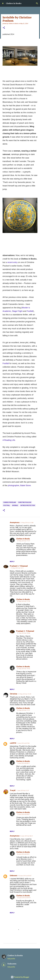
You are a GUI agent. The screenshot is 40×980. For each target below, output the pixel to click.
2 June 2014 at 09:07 (23, 814)
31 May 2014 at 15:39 (25, 694)
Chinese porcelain (10, 502)
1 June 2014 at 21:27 (23, 790)
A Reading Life (9, 440)
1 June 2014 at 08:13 (23, 763)
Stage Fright (17, 311)
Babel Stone (25, 485)
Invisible (15, 505)
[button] (4, 28)
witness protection (28, 505)
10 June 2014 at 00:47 (25, 876)
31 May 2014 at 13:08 (27, 523)
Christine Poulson (25, 502)
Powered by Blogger (20, 977)
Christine (14, 694)
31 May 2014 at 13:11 (17, 568)
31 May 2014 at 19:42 (24, 669)
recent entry (12, 262)
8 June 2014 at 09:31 (23, 854)
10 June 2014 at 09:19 (24, 898)
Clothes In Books (14, 3)
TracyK (13, 790)
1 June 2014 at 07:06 (23, 743)
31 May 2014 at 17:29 (24, 601)
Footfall (30, 311)
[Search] (37, 3)
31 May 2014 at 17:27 (24, 541)
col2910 (13, 743)
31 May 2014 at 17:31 (24, 710)
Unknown (14, 876)
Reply (12, 562)
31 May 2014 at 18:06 (24, 633)
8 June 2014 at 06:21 (27, 836)
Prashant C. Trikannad (19, 566)
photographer (14, 485)
